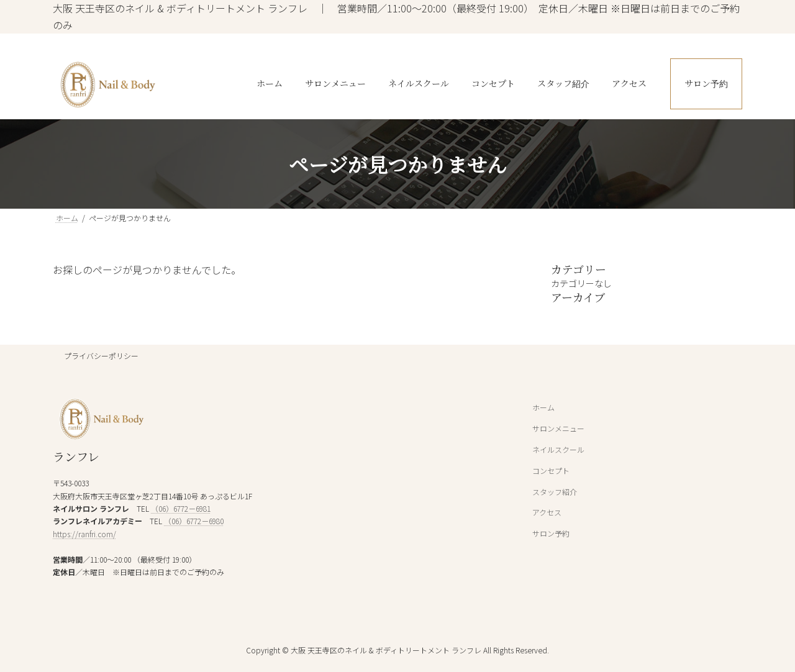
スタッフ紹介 (555, 492)
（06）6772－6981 (181, 508)
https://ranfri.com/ (84, 534)
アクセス (547, 513)
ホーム (543, 408)
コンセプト (551, 470)
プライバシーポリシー (101, 356)
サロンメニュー (558, 429)
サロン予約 (551, 533)
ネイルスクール (558, 449)
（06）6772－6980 (194, 521)
